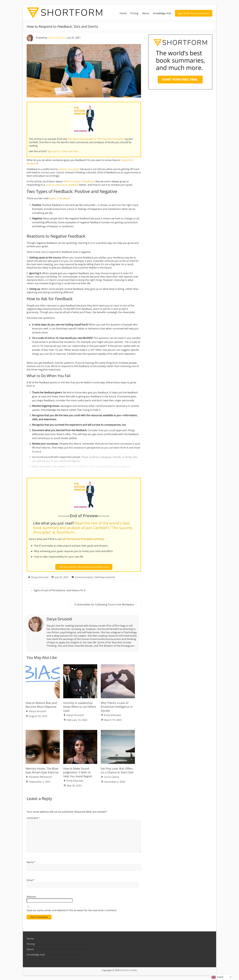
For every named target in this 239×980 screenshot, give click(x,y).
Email (31, 880)
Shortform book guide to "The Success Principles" (96, 139)
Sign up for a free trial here (63, 151)
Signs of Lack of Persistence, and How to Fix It (58, 590)
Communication (84, 577)
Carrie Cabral (111, 777)
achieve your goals (69, 169)
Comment (33, 818)
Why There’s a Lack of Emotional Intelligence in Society (117, 707)
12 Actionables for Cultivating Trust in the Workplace (105, 604)
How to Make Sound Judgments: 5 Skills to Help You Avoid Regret (78, 772)
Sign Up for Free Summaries (194, 13)
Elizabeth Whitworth (40, 777)
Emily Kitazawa (112, 715)
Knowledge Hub (162, 13)
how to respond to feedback (62, 185)
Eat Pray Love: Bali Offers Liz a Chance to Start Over (117, 770)
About (146, 13)
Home (123, 13)
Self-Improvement (105, 577)
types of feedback (60, 198)
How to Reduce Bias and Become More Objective (41, 705)
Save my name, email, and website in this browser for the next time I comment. (72, 910)
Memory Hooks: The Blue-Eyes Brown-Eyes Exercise (42, 770)
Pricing (134, 13)
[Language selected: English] (221, 977)
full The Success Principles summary (83, 539)
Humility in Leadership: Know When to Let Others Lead (80, 707)
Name (31, 862)
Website (31, 897)
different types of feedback (79, 181)
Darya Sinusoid (57, 38)
